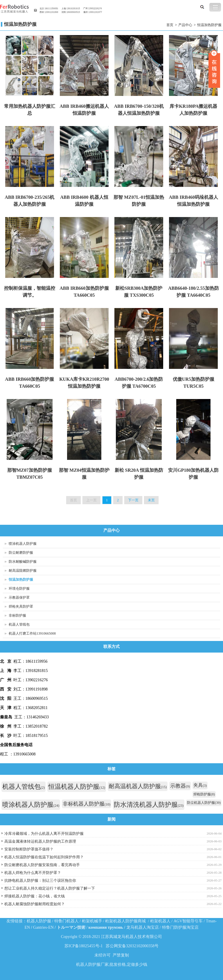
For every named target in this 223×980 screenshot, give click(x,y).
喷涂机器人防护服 (23, 544)
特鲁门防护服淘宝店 (180, 927)
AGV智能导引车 (188, 921)
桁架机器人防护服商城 (125, 921)
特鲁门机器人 (66, 921)
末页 (151, 500)
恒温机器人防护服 (77, 787)
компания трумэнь (106, 927)
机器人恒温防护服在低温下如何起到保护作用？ (44, 857)
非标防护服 (17, 615)
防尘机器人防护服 (204, 803)
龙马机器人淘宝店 (143, 927)
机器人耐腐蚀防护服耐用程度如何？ (35, 904)
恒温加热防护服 (209, 25)
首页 (170, 25)
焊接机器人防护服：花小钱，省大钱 (35, 896)
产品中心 (185, 25)
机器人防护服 (39, 921)
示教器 (180, 786)
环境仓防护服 (19, 589)
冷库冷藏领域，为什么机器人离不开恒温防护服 (44, 834)
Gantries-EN (43, 927)
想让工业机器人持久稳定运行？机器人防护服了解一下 (50, 888)
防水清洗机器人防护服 (149, 805)
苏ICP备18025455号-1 (83, 946)
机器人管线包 (19, 624)
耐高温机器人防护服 (138, 786)
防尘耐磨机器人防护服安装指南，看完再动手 (42, 865)
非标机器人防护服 (87, 804)
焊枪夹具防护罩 (21, 606)
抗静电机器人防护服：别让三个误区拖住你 (40, 880)
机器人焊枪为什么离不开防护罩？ (33, 873)
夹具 (200, 785)
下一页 (133, 500)
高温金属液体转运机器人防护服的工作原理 (40, 841)
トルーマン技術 (71, 927)
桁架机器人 (160, 921)
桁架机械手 (92, 921)
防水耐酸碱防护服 (23, 562)
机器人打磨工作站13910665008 (32, 633)
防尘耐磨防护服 (21, 553)
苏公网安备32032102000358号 (132, 946)
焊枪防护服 (204, 794)
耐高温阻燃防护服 (23, 571)
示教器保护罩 (19, 598)
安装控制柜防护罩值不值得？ (29, 849)
